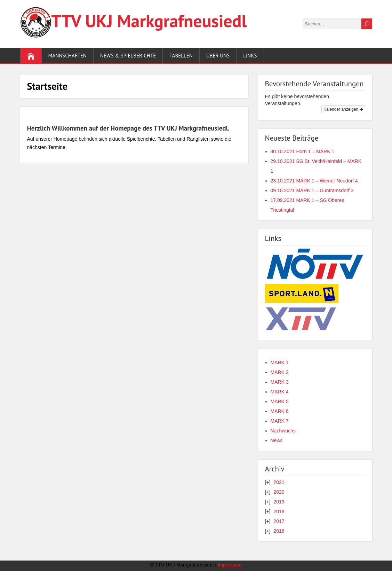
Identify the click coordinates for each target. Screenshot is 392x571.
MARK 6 (280, 411)
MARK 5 (280, 401)
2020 (279, 492)
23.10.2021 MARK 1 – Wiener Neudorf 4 (314, 181)
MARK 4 (280, 392)
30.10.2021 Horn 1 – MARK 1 (303, 151)
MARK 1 (280, 362)
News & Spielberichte (128, 56)
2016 (279, 531)
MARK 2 (280, 372)
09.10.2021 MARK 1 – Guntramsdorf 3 (312, 190)
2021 (279, 482)
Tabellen (181, 56)
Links (250, 56)
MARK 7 (280, 421)
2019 (279, 502)
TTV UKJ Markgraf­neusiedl (149, 21)
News (277, 440)
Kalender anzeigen (343, 109)
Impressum (230, 565)
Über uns (218, 56)
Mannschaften (67, 56)
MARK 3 (280, 382)
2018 (279, 511)
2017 (279, 521)
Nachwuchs (283, 431)
